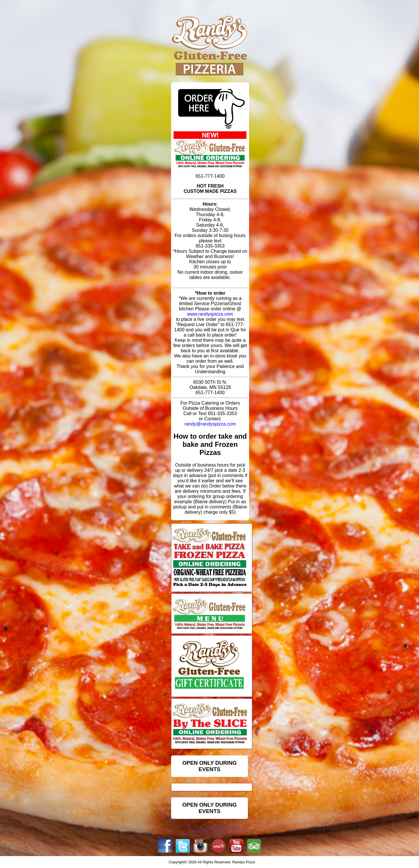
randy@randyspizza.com (210, 424)
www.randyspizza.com (210, 314)
